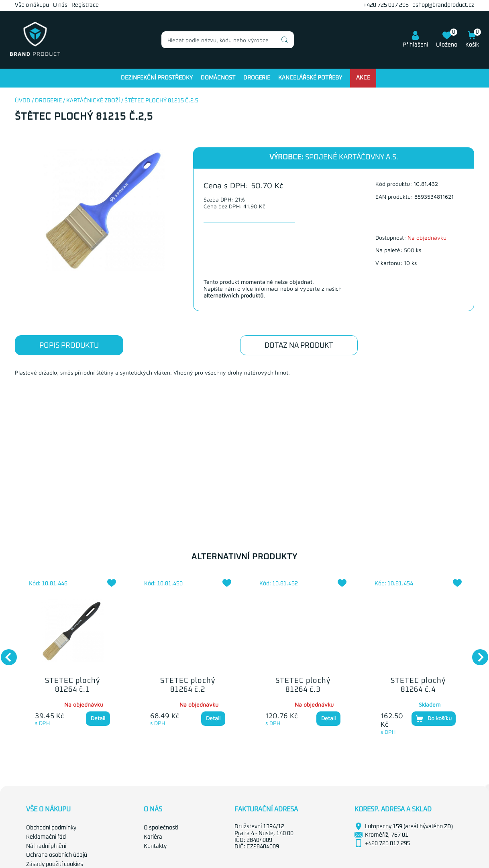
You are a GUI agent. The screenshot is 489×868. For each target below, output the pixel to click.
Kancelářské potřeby (310, 78)
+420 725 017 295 (386, 5)
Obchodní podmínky (51, 828)
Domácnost (218, 78)
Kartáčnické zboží (93, 101)
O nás (60, 5)
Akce (363, 78)
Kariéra (153, 837)
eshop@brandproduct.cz (443, 5)
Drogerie (257, 78)
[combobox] (228, 40)
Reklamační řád (46, 837)
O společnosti (161, 828)
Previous (5, 653)
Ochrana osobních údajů (57, 855)
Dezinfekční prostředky (157, 78)
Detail (98, 718)
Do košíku (434, 719)
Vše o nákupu (32, 5)
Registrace (85, 5)
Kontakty (155, 846)
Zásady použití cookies (55, 864)
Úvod (23, 101)
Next (476, 653)
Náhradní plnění (46, 846)
